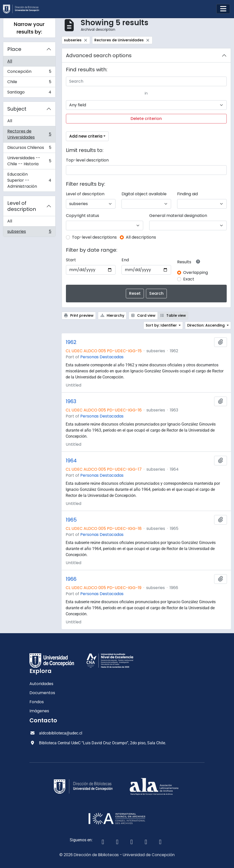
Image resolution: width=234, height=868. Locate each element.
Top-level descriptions (94, 237)
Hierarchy (112, 315)
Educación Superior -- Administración (29, 180)
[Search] (146, 81)
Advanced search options (99, 55)
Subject (17, 109)
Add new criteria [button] (86, 136)
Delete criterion (146, 119)
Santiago (29, 93)
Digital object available (144, 194)
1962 (71, 342)
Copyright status (83, 216)
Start (71, 260)
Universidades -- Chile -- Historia (29, 161)
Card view (143, 315)
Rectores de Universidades (29, 134)
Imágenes (39, 711)
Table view (173, 315)
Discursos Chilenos (29, 149)
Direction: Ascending (206, 325)
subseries (29, 233)
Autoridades (41, 684)
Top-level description (87, 160)
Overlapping (196, 272)
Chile (29, 83)
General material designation (178, 216)
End (125, 260)
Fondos (37, 702)
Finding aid (187, 194)
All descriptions (141, 237)
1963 (71, 401)
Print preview (79, 315)
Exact (189, 279)
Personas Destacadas (102, 357)
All (10, 61)
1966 (71, 579)
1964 (71, 461)
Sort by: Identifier (162, 325)
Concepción (29, 73)
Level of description (22, 206)
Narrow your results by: (29, 28)
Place (14, 49)
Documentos (42, 693)
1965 (71, 520)
